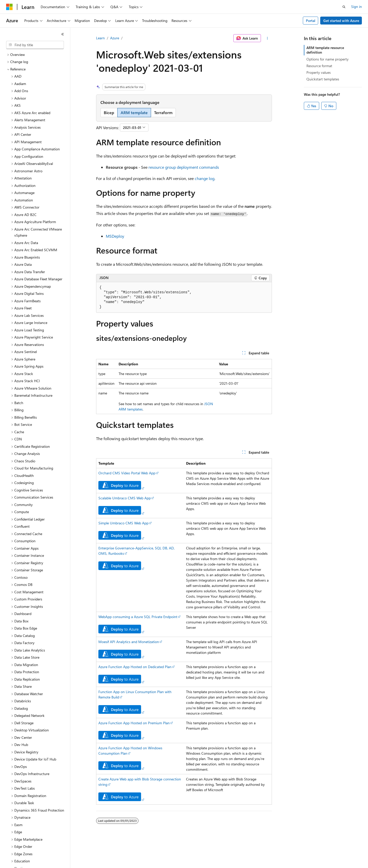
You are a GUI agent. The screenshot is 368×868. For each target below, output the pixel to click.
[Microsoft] (9, 7)
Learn (100, 38)
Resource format (319, 66)
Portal (311, 21)
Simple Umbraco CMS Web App (123, 523)
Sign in (356, 7)
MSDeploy (115, 236)
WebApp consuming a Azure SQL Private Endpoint (138, 617)
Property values (319, 72)
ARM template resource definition (325, 50)
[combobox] (35, 45)
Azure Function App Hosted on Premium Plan (134, 723)
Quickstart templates (323, 79)
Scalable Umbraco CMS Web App (125, 498)
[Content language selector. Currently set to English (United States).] (30, 861)
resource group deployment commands (184, 167)
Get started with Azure (341, 21)
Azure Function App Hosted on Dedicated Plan (135, 667)
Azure (115, 38)
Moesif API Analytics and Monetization (129, 642)
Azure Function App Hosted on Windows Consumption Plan (130, 751)
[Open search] (344, 7)
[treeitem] (37, 55)
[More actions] (267, 38)
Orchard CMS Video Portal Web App (127, 473)
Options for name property (327, 59)
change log (205, 178)
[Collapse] (63, 34)
